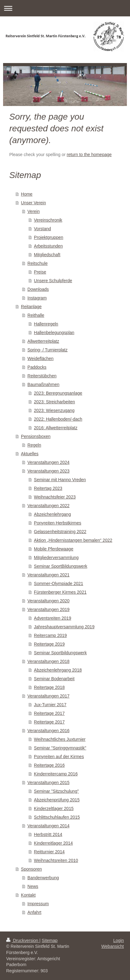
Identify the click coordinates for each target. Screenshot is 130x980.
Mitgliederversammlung (56, 558)
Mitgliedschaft (47, 255)
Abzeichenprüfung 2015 (57, 800)
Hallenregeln (46, 324)
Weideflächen (41, 358)
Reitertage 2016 (49, 765)
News (33, 886)
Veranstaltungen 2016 (48, 731)
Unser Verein (34, 203)
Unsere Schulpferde (53, 281)
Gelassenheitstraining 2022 (60, 532)
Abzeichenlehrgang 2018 (58, 670)
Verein (34, 211)
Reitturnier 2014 (49, 852)
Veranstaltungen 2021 (48, 575)
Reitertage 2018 (49, 687)
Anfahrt (34, 912)
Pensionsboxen (36, 436)
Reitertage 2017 (49, 713)
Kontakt (28, 895)
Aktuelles (30, 454)
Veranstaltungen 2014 (48, 826)
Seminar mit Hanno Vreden (60, 480)
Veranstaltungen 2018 (48, 661)
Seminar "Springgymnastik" (60, 748)
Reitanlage (31, 307)
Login (119, 940)
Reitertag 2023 (48, 488)
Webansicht (113, 946)
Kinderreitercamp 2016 (56, 774)
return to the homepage (89, 155)
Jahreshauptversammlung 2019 (64, 627)
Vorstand (42, 229)
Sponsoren (31, 869)
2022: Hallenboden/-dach (58, 419)
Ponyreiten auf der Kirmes (59, 757)
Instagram (37, 298)
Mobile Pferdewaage (54, 549)
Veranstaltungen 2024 (48, 462)
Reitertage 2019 (49, 644)
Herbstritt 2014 (48, 834)
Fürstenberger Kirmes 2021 (60, 592)
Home (27, 194)
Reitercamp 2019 (50, 635)
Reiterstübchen (42, 376)
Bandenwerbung (43, 878)
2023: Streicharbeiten (55, 402)
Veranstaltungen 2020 (48, 601)
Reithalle (36, 315)
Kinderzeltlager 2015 (54, 808)
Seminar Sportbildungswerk (60, 653)
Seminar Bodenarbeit (54, 679)
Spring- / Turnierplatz (48, 350)
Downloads (38, 289)
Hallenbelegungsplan (54, 333)
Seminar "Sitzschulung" (56, 791)
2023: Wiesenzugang (54, 410)
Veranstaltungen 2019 (48, 609)
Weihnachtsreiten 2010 (56, 860)
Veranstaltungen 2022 (48, 506)
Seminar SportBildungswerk (61, 566)
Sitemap (50, 940)
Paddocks (37, 367)
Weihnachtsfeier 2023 (55, 497)
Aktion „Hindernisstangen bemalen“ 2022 (73, 540)
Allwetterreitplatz (43, 341)
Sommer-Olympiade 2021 (59, 583)
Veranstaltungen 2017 (48, 696)
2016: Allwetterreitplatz (56, 428)
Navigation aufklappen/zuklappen (65, 8)
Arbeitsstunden (48, 246)
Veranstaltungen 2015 (48, 783)
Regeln (34, 445)
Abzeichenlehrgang (52, 514)
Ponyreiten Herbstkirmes (58, 523)
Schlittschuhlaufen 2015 (57, 817)
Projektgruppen (49, 237)
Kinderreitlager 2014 (53, 843)
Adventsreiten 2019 (53, 618)
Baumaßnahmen (44, 384)
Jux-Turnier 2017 (50, 705)
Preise (40, 272)
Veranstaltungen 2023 (48, 471)
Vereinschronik (48, 220)
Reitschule (38, 263)
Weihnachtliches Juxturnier (60, 739)
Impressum (38, 904)
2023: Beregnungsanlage (58, 393)
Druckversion (23, 940)
